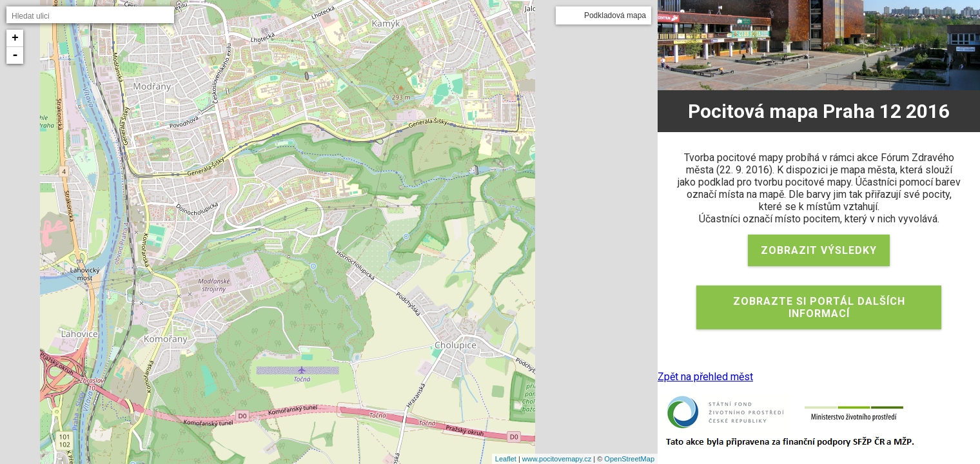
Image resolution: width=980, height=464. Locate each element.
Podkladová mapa (615, 15)
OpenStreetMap (629, 459)
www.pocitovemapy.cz (557, 459)
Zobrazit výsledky (819, 250)
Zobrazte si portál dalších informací (819, 307)
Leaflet (506, 459)
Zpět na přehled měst (705, 377)
